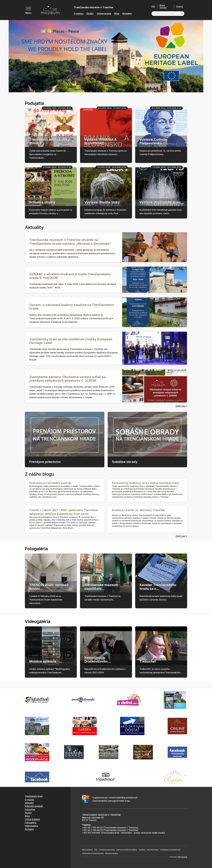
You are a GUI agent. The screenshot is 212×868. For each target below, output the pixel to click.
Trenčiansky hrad (34, 796)
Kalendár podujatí (34, 806)
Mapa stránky (163, 6)
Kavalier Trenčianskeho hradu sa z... (158, 587)
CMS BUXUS (182, 857)
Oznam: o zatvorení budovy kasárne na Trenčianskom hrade (72, 307)
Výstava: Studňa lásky (102, 202)
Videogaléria (31, 826)
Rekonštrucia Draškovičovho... (98, 660)
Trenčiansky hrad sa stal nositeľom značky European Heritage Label (71, 341)
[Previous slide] (174, 85)
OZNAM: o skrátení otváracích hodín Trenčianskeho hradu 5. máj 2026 (70, 276)
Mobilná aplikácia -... (46, 661)
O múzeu (79, 14)
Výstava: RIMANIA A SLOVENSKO (100, 141)
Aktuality (29, 803)
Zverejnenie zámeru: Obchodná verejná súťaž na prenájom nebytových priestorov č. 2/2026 (67, 379)
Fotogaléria (31, 823)
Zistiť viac (181, 406)
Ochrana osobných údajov (127, 850)
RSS (153, 6)
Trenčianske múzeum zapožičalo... (101, 587)
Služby (90, 14)
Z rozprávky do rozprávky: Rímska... (50, 141)
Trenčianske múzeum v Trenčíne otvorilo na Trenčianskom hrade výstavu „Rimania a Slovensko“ (70, 242)
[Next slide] (184, 85)
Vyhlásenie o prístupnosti (170, 850)
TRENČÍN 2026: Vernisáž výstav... (49, 587)
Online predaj (104, 14)
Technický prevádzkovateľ (93, 853)
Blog (117, 14)
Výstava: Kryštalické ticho (160, 202)
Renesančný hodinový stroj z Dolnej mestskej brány (145, 483)
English (180, 6)
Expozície (30, 809)
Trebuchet (148, 661)
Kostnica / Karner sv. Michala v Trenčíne (138, 510)
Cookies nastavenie (107, 850)
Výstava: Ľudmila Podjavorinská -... (153, 141)
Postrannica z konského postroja (50, 483)
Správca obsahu (111, 853)
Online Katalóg (32, 819)
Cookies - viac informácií (148, 850)
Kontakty (127, 14)
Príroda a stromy (42, 202)
